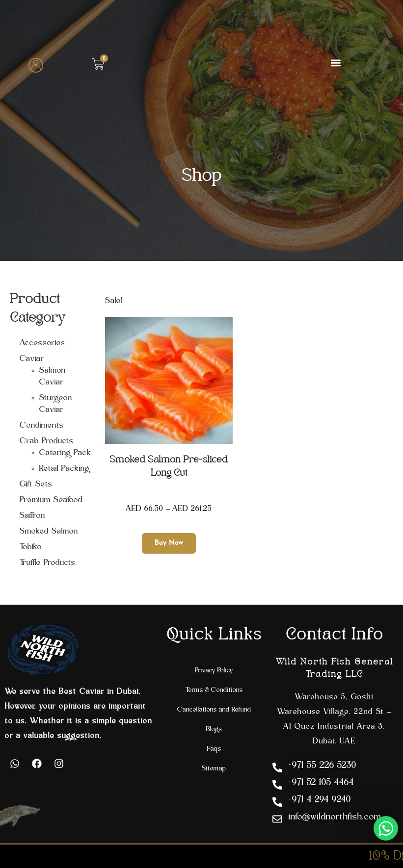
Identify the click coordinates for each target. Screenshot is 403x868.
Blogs (214, 729)
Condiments (42, 426)
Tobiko (31, 547)
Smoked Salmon (49, 532)
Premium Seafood (51, 500)
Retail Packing (64, 469)
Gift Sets (36, 485)
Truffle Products (48, 563)
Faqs (214, 749)
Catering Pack (65, 453)
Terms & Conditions (214, 690)
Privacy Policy (214, 671)
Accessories (42, 343)
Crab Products (47, 441)
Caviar (32, 359)
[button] (336, 63)
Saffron (32, 516)
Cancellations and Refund (214, 710)
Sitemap (214, 769)
